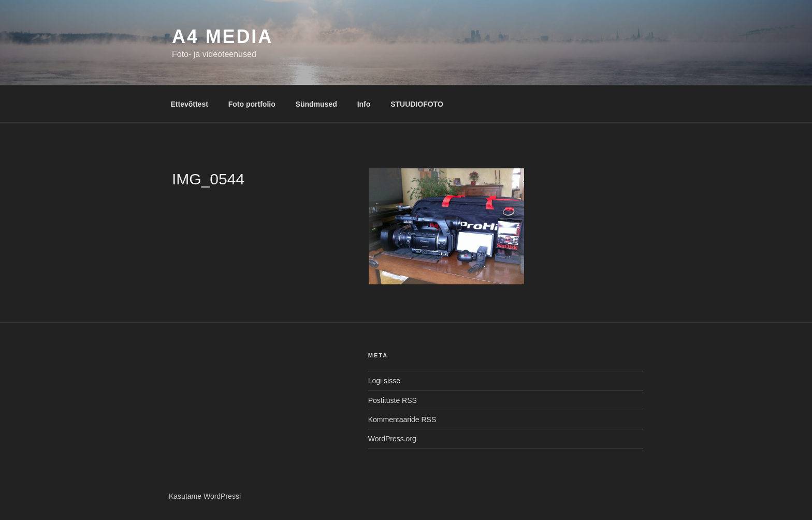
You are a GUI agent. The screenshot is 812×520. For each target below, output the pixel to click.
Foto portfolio (252, 104)
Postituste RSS (393, 400)
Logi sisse (384, 381)
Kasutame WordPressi (205, 496)
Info (364, 104)
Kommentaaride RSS (402, 420)
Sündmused (316, 104)
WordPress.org (392, 439)
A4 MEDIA (222, 37)
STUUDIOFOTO (417, 104)
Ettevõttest (190, 104)
